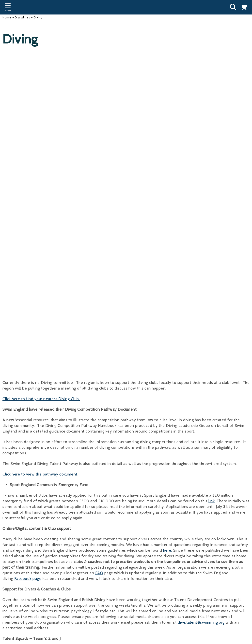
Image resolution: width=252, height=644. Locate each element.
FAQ (99, 573)
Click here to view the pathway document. (41, 474)
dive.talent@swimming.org (201, 622)
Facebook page (28, 579)
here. (168, 550)
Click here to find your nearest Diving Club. (41, 399)
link (212, 501)
